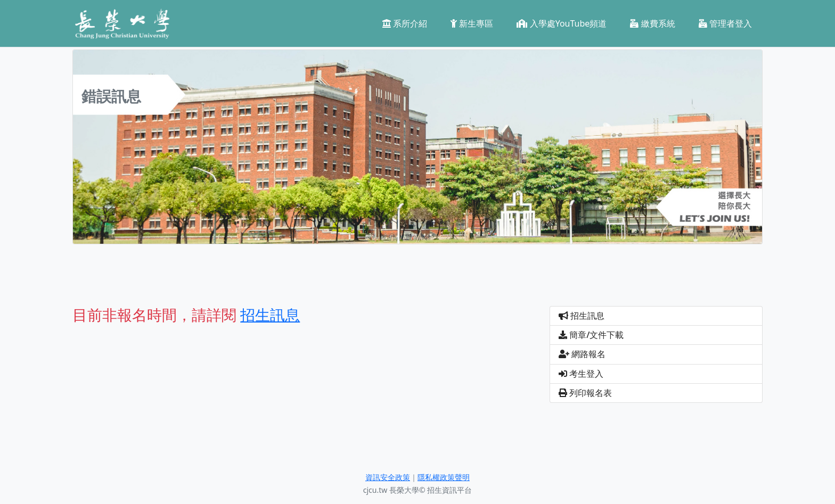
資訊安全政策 (388, 477)
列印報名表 (585, 393)
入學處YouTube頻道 (562, 23)
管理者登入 (725, 23)
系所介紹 (405, 23)
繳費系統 (652, 23)
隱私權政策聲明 (444, 477)
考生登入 (581, 374)
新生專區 (472, 23)
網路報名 (582, 354)
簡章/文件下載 (591, 335)
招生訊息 (582, 316)
